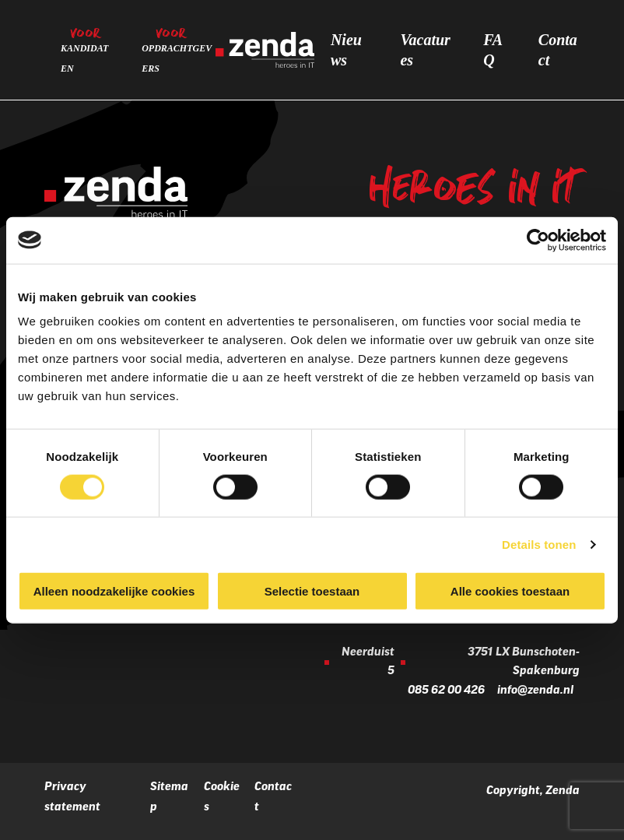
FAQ (493, 50)
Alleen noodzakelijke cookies (114, 591)
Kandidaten (84, 58)
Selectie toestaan (312, 591)
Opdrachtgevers (177, 58)
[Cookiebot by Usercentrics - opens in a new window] (538, 240)
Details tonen (539, 544)
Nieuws (346, 50)
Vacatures (425, 50)
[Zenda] (265, 50)
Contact (558, 50)
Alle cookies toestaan (510, 591)
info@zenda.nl (535, 691)
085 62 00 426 (446, 691)
